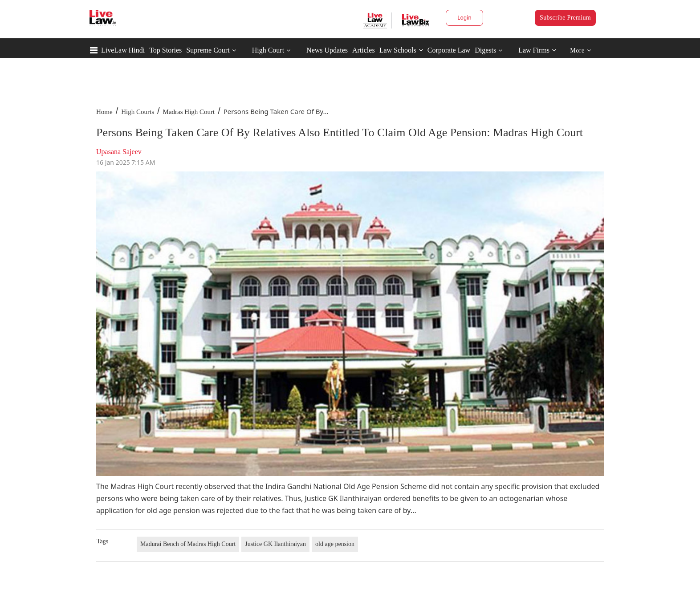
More (580, 51)
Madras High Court (189, 112)
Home (104, 112)
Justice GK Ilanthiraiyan (275, 544)
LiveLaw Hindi (123, 50)
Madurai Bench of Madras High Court (188, 544)
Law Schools (401, 50)
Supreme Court (208, 50)
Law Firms (537, 50)
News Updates (327, 50)
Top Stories (165, 50)
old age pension (335, 544)
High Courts (138, 112)
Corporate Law (449, 50)
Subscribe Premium (565, 18)
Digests (485, 50)
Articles (364, 50)
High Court (268, 50)
